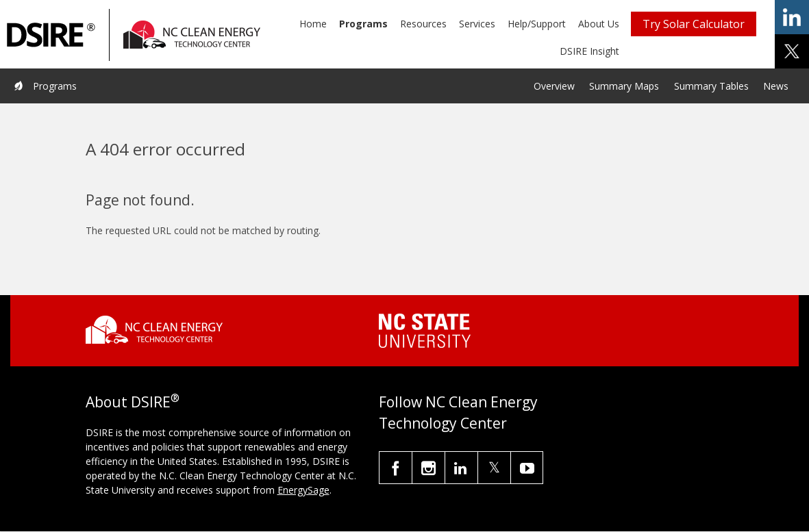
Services (477, 24)
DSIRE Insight (589, 51)
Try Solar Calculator (694, 24)
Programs (363, 24)
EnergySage (303, 490)
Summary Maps (624, 86)
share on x (792, 51)
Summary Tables (711, 86)
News (776, 86)
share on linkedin (792, 17)
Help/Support (537, 24)
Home (313, 24)
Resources (423, 24)
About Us (599, 24)
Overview (554, 86)
